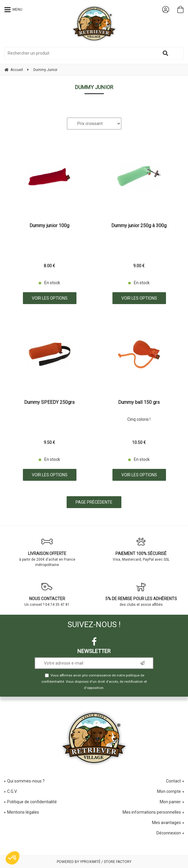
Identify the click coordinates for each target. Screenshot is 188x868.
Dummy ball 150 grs (139, 403)
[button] (12, 858)
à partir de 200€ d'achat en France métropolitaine (47, 552)
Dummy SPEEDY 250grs (49, 403)
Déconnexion (169, 833)
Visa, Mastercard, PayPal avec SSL (141, 549)
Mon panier (170, 802)
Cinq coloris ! (139, 419)
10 (139, 442)
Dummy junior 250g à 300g (139, 226)
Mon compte (169, 791)
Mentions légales (23, 812)
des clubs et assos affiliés (141, 595)
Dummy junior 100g (49, 226)
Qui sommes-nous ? (26, 781)
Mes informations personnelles (152, 812)
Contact (173, 781)
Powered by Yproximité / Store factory (94, 862)
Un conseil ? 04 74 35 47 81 (47, 595)
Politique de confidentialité (32, 802)
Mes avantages (166, 823)
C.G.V (12, 791)
